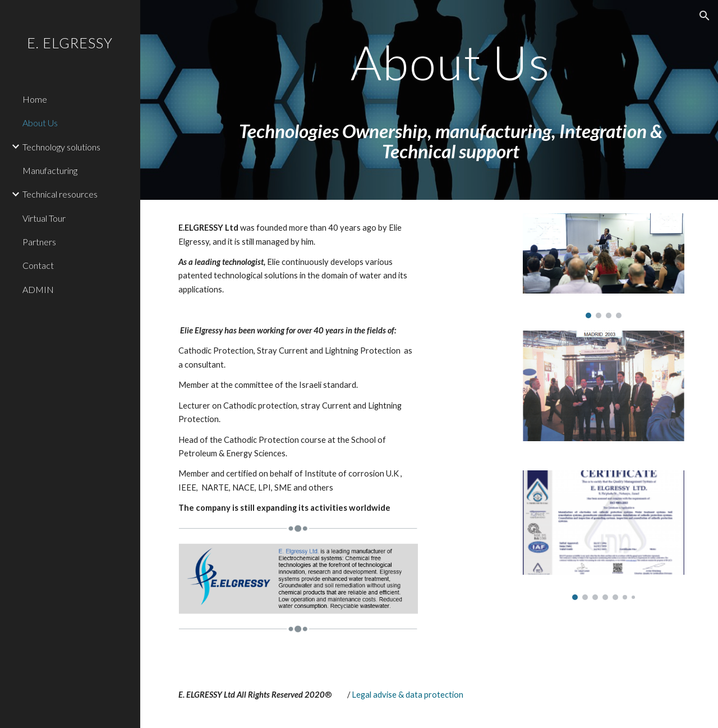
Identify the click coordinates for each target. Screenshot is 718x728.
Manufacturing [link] (50, 170)
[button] (705, 16)
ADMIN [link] (38, 289)
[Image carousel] (604, 266)
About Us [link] (40, 123)
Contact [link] (38, 265)
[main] (451, 100)
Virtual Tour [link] (44, 218)
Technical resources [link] (60, 194)
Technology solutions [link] (61, 147)
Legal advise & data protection (408, 695)
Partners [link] (39, 242)
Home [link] (35, 99)
